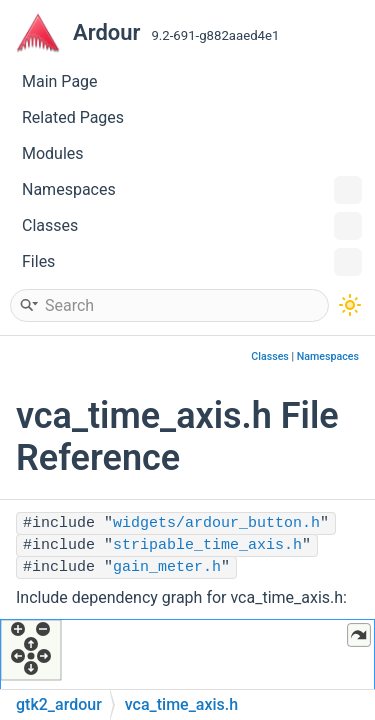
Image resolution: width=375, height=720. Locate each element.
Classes (192, 226)
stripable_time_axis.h (207, 545)
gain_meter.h (167, 567)
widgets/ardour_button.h (216, 523)
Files (192, 262)
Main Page (60, 81)
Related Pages (73, 117)
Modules (53, 153)
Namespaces (192, 190)
